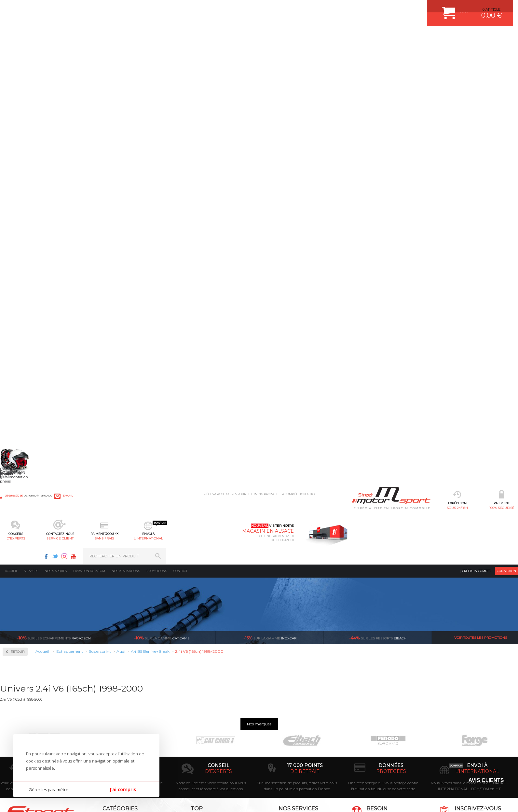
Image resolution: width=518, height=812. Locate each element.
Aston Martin (23, 279)
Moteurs (103, 681)
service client (237, 38)
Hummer (20, 373)
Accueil (11, 54)
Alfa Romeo (22, 272)
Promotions (157, 54)
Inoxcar (19, 182)
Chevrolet (20, 311)
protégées (391, 620)
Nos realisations (126, 54)
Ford (16, 357)
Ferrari (18, 342)
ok (508, 684)
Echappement (109, 697)
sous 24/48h (105, 38)
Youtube (425, 8)
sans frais (281, 38)
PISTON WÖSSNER (199, 697)
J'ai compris (123, 789)
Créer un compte (476, 54)
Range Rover (23, 490)
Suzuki (18, 529)
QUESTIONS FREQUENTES (287, 738)
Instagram (416, 8)
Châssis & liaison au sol (119, 714)
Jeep (16, 389)
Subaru (18, 522)
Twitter (407, 8)
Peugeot (19, 475)
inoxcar (270, 120)
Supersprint (24, 245)
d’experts (218, 620)
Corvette (19, 326)
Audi (16, 287)
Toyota (18, 537)
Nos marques (56, 54)
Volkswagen (23, 545)
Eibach (378, 120)
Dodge (18, 334)
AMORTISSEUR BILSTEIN (205, 681)
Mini (16, 443)
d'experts (193, 38)
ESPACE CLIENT (278, 681)
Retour (123, 134)
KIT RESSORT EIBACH (202, 730)
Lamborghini (23, 397)
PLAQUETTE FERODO (201, 689)
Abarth (18, 264)
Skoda (17, 514)
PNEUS (189, 722)
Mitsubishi (21, 451)
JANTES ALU (194, 714)
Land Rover (22, 412)
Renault (19, 498)
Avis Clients (486, 780)
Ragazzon (54, 120)
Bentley (19, 295)
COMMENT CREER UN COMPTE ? (293, 689)
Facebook (398, 8)
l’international (325, 38)
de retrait (305, 620)
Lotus (17, 420)
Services (31, 54)
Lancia (18, 404)
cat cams (162, 120)
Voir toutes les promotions (481, 120)
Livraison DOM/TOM (89, 54)
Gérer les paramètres (49, 790)
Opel (16, 467)
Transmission (108, 706)
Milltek (18, 203)
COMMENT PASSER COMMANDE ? (294, 697)
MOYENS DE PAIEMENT (285, 706)
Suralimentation (112, 689)
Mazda (18, 436)
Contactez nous (382, 721)
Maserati (19, 428)
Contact (180, 54)
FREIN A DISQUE (197, 754)
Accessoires (24, 162)
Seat (16, 506)
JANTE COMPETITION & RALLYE (210, 746)
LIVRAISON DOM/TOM (283, 730)
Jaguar (18, 381)
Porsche (19, 483)
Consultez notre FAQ (396, 738)
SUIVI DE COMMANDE (283, 714)
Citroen (18, 318)
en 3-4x (132, 620)
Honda (18, 365)
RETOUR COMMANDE (283, 722)
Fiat (15, 350)
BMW (17, 303)
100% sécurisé (149, 38)
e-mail (144, 9)
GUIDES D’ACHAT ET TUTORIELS (293, 746)
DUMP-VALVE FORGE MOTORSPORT (215, 738)
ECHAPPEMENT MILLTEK (205, 706)
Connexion (506, 54)
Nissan (18, 459)
